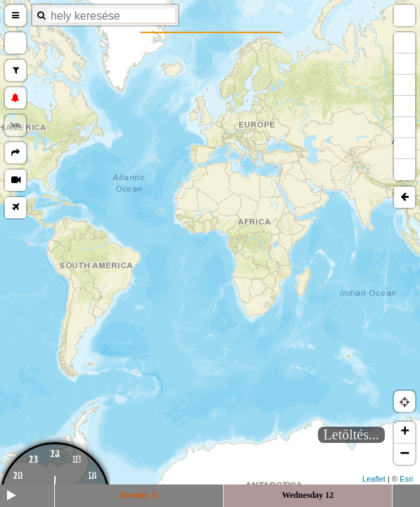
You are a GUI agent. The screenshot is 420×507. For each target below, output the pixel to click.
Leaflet (374, 479)
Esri (406, 479)
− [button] (405, 454)
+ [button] (405, 432)
